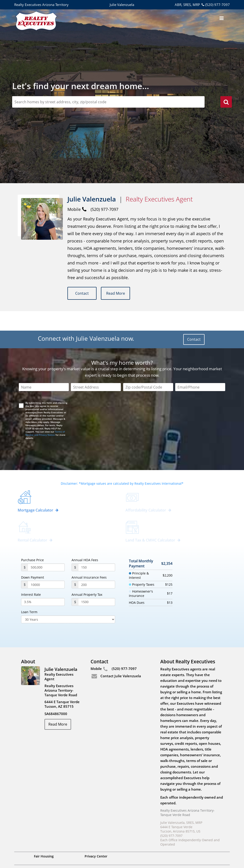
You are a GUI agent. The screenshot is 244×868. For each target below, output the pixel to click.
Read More (116, 293)
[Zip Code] (148, 368)
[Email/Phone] (200, 368)
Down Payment (33, 558)
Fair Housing (44, 837)
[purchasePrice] (46, 548)
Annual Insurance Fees (89, 558)
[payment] (46, 565)
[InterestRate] (43, 582)
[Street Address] (96, 368)
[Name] (44, 368)
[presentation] (54, 430)
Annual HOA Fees (85, 541)
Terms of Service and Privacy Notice (45, 414)
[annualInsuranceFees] (97, 565)
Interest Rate (31, 575)
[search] (226, 103)
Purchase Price (32, 541)
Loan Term (29, 593)
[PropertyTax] (97, 582)
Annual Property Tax (87, 575)
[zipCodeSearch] (108, 102)
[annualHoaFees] (97, 548)
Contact (82, 293)
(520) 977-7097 (215, 5)
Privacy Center (96, 837)
